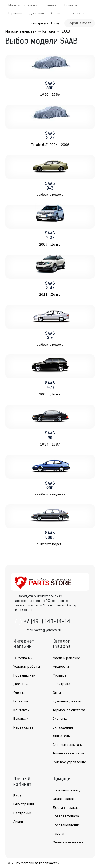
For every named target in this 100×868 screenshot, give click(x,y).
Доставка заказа (67, 808)
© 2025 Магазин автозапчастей (34, 863)
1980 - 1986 (50, 95)
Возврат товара (66, 816)
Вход (55, 23)
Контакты (77, 13)
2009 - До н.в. (50, 244)
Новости (71, 5)
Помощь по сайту (66, 790)
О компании (23, 658)
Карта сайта (23, 727)
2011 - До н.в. (50, 295)
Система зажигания (69, 745)
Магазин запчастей (23, 5)
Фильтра (59, 675)
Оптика (59, 693)
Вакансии (21, 719)
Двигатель (61, 736)
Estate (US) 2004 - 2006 (50, 145)
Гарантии (15, 13)
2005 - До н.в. (50, 394)
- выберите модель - (50, 195)
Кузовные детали (67, 701)
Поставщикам (25, 675)
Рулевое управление (69, 762)
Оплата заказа (65, 799)
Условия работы (27, 667)
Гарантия (21, 701)
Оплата (57, 13)
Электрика (61, 684)
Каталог (51, 5)
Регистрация (39, 23)
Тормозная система (69, 710)
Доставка (37, 13)
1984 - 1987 (50, 444)
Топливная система (68, 753)
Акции (18, 821)
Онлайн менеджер (68, 842)
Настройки (22, 813)
